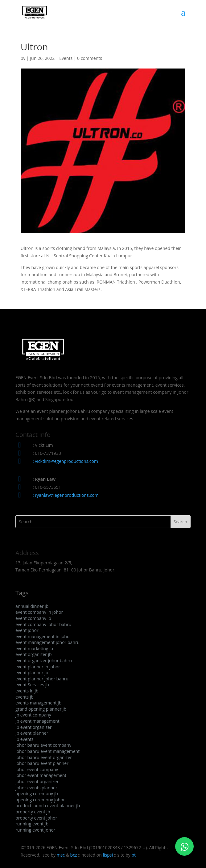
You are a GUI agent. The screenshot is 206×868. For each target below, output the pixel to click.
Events (66, 58)
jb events (25, 739)
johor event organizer (37, 781)
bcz (74, 855)
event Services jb (32, 685)
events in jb (27, 691)
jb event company (33, 715)
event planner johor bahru (42, 679)
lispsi (108, 855)
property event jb (33, 812)
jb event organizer (33, 727)
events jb (25, 697)
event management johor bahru (47, 642)
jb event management (37, 721)
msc (61, 855)
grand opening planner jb (41, 709)
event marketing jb (34, 648)
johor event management (41, 775)
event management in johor (43, 636)
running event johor (35, 830)
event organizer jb (33, 654)
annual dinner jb (32, 606)
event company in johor (39, 612)
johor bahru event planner (42, 763)
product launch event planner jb (48, 806)
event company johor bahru (43, 624)
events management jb (38, 703)
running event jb (32, 824)
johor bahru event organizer (44, 757)
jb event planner (32, 733)
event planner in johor (38, 667)
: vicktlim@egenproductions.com (65, 461)
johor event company (37, 769)
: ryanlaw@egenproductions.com (66, 495)
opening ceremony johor (40, 800)
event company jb (33, 618)
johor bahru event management (47, 751)
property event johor (36, 818)
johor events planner (36, 788)
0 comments (90, 58)
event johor (27, 630)
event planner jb (32, 673)
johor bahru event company (43, 745)
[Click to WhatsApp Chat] (184, 846)
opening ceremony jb (37, 793)
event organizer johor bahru (44, 660)
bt (134, 855)
